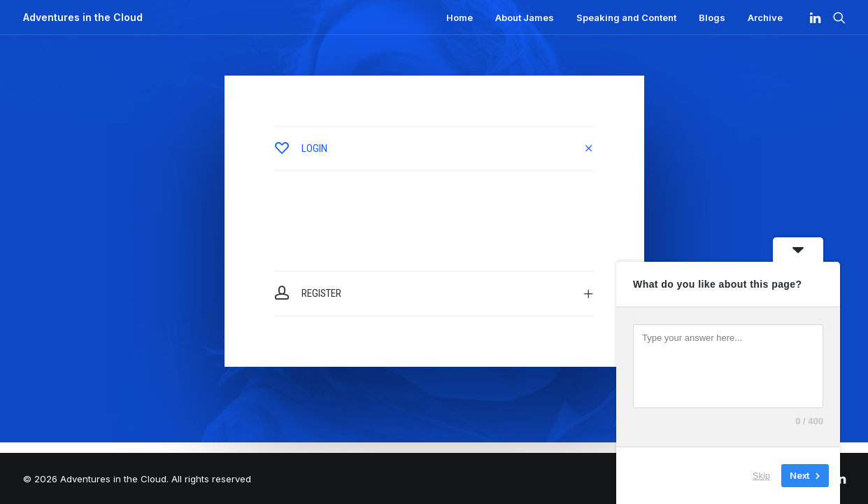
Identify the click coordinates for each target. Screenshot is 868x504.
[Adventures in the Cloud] (83, 17)
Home (460, 17)
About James (525, 17)
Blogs (712, 17)
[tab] (434, 148)
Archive (765, 17)
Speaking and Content (626, 17)
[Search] (836, 17)
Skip (761, 476)
